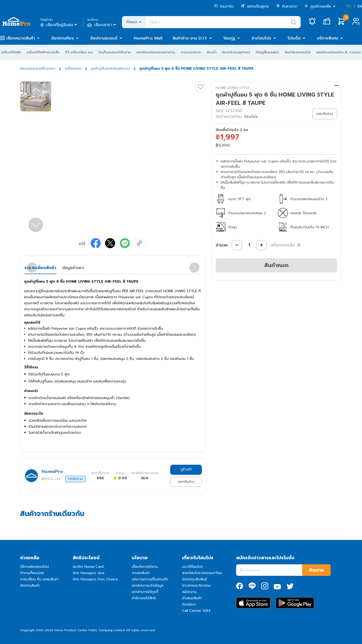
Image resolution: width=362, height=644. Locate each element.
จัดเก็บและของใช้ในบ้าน (115, 52)
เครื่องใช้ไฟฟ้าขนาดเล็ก (43, 52)
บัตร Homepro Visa (88, 573)
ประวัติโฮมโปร (192, 567)
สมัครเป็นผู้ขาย (255, 6)
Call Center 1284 (196, 611)
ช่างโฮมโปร (261, 38)
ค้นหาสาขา (287, 6)
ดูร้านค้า (186, 469)
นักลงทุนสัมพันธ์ (195, 579)
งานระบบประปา (191, 52)
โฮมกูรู (229, 38)
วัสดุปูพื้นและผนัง (267, 52)
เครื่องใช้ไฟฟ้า (11, 52)
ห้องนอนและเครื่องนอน (38, 69)
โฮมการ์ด (224, 6)
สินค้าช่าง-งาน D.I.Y (190, 38)
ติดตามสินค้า (30, 586)
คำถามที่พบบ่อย (32, 573)
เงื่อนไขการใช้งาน (145, 567)
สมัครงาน (189, 592)
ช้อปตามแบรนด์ (104, 38)
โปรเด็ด (294, 38)
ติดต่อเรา (189, 604)
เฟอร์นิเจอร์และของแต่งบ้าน (156, 52)
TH (348, 6)
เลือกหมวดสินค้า (21, 38)
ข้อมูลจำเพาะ (73, 268)
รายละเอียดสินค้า (40, 268)
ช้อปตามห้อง (63, 38)
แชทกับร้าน (186, 482)
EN (360, 6)
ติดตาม (316, 570)
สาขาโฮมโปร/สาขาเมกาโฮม (202, 573)
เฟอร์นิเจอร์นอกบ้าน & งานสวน (338, 52)
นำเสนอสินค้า (192, 598)
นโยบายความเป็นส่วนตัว (150, 579)
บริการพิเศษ (328, 38)
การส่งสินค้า (141, 573)
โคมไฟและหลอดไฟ (298, 52)
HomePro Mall (148, 38)
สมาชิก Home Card (88, 567)
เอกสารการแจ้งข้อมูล (148, 586)
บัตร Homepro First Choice (95, 579)
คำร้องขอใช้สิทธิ (144, 598)
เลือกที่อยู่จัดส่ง (59, 25)
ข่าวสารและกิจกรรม (196, 586)
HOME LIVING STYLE (233, 88)
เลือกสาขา (102, 25)
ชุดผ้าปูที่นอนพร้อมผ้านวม (110, 69)
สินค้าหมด (276, 265)
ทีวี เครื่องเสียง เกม (79, 52)
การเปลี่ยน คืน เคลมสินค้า (39, 579)
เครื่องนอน (73, 69)
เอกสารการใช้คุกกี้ (145, 592)
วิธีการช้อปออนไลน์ (34, 567)
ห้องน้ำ (212, 52)
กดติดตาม (75, 479)
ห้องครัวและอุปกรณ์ (236, 52)
